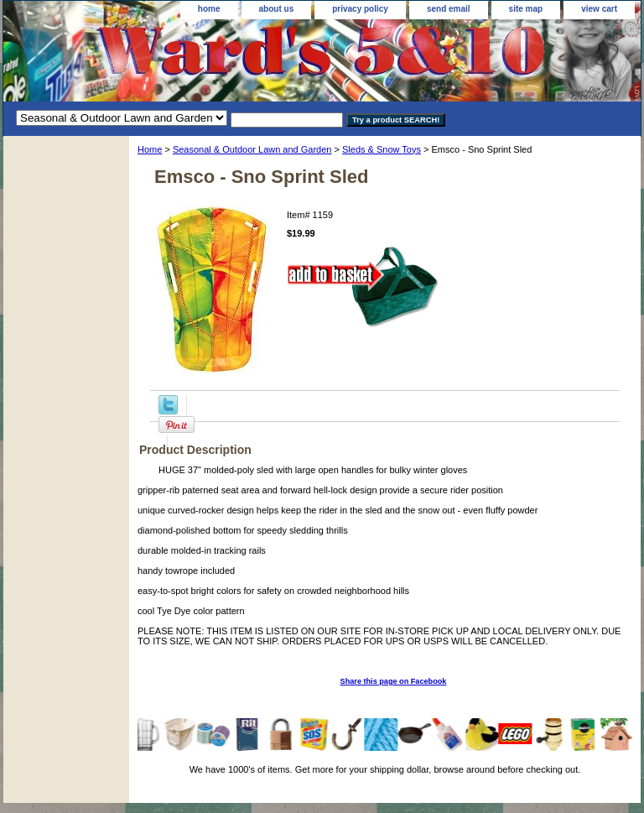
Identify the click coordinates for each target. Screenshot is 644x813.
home (209, 9)
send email (449, 9)
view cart (599, 9)
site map (526, 9)
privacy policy (360, 9)
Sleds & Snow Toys (382, 149)
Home (150, 149)
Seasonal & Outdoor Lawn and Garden (252, 149)
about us (277, 9)
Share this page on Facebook (394, 681)
